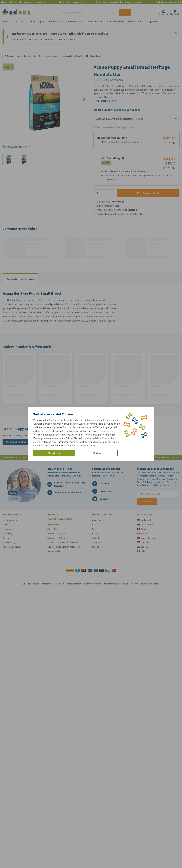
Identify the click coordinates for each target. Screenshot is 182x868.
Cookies (83, 442)
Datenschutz (64, 442)
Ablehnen (98, 453)
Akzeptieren (54, 453)
